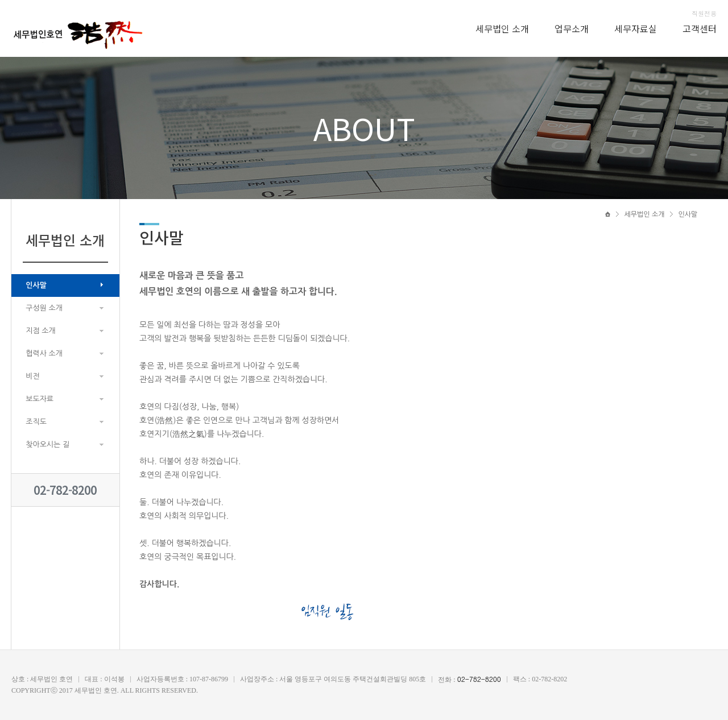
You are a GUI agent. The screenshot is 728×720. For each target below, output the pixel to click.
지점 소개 (41, 331)
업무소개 (572, 28)
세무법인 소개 (502, 28)
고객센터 (700, 28)
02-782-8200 (65, 490)
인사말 (36, 285)
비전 (32, 376)
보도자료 (40, 399)
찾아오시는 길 (47, 444)
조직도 (36, 422)
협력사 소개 (44, 353)
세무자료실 (636, 28)
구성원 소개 (44, 308)
